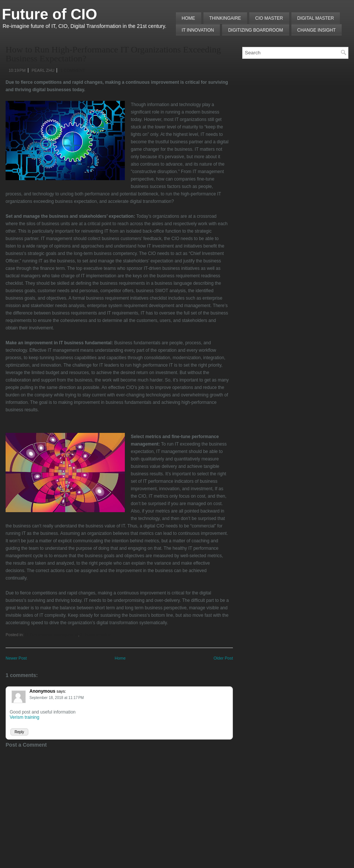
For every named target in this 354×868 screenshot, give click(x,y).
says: (61, 691)
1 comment (73, 70)
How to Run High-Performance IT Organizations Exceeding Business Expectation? (113, 54)
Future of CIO (50, 14)
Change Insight (317, 30)
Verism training (24, 717)
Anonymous (42, 691)
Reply (19, 732)
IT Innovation (198, 30)
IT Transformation (95, 635)
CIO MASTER (269, 18)
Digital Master (316, 18)
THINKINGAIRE (225, 18)
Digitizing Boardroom (255, 30)
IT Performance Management (52, 635)
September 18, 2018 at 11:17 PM (57, 698)
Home (189, 18)
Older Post (223, 658)
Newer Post (16, 658)
